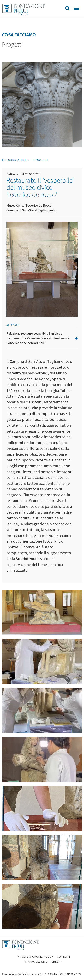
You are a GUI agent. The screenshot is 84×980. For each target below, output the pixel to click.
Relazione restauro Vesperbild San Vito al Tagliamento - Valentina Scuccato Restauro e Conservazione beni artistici (42, 338)
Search (68, 8)
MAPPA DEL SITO (37, 962)
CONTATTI (63, 957)
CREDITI (57, 962)
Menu (76, 8)
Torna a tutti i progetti (25, 160)
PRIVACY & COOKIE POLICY (35, 957)
